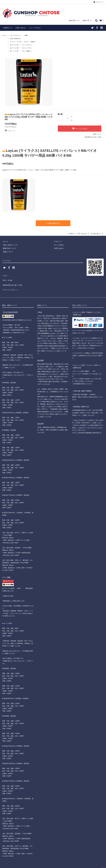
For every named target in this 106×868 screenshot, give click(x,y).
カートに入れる (80, 129)
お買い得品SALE (15, 39)
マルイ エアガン (27, 48)
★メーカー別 (14, 45)
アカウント (99, 2)
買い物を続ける (97, 233)
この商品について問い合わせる (78, 233)
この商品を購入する (53, 223)
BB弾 (26, 35)
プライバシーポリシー (10, 285)
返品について (97, 134)
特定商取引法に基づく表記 (93, 137)
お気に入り (10, 131)
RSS (4, 278)
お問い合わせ (21, 28)
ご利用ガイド (7, 28)
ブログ (5, 275)
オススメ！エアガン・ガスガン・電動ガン (23, 42)
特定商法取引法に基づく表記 (13, 281)
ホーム (4, 35)
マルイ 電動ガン (27, 51)
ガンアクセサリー (16, 35)
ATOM (9, 278)
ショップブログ (35, 28)
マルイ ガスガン (27, 45)
